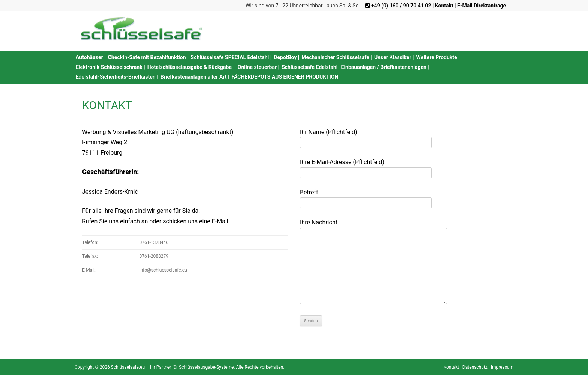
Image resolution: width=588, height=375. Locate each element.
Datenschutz (475, 367)
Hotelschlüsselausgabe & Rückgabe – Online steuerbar (212, 67)
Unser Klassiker (393, 57)
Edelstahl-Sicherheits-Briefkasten (116, 77)
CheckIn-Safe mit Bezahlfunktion (147, 57)
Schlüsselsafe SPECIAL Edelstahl (230, 57)
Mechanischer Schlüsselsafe (335, 57)
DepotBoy (285, 57)
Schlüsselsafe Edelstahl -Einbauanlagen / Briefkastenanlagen (354, 67)
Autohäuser (89, 57)
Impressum (502, 367)
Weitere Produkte (437, 57)
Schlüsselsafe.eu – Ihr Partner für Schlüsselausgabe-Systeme (172, 367)
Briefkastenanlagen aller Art (194, 77)
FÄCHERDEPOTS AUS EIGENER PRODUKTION (285, 77)
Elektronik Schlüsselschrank (109, 67)
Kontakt (451, 367)
